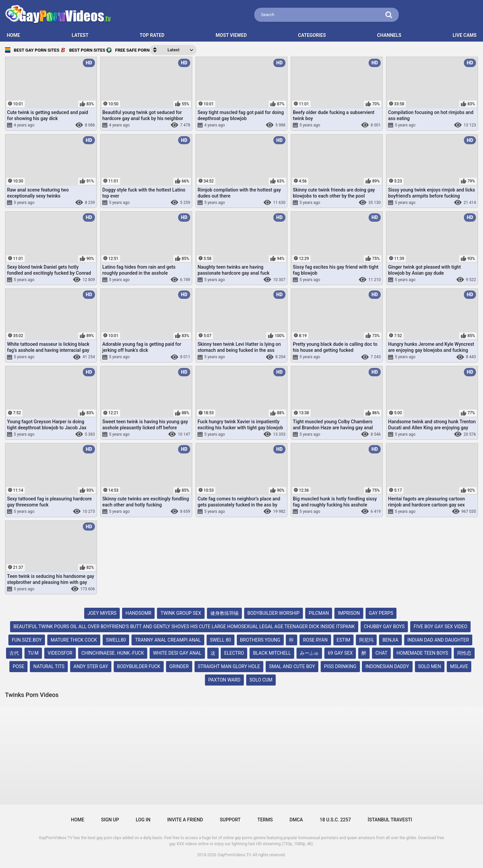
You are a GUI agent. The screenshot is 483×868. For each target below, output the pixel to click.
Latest (80, 35)
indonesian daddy (387, 666)
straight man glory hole (229, 666)
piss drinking (340, 666)
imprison (349, 613)
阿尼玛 (366, 640)
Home (78, 820)
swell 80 (221, 640)
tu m (33, 653)
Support (230, 820)
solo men (430, 666)
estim (344, 640)
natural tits (49, 666)
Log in (143, 820)
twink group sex (181, 613)
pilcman (319, 613)
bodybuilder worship (274, 613)
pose (19, 666)
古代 (14, 653)
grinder (179, 666)
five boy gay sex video (440, 627)
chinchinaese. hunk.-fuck (113, 653)
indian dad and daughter (438, 640)
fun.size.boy (27, 640)
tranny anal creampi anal (168, 640)
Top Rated (152, 35)
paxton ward (224, 680)
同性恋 (464, 653)
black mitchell (272, 653)
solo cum (261, 680)
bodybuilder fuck (139, 666)
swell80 (116, 640)
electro (234, 653)
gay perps (381, 613)
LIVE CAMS (465, 35)
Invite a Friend (185, 820)
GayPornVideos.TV (234, 855)
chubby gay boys (384, 627)
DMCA (296, 820)
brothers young (260, 640)
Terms (265, 820)
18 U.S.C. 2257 (335, 820)
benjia (390, 640)
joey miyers (102, 613)
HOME (13, 35)
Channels (389, 35)
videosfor (60, 653)
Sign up (110, 820)
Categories (312, 35)
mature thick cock (74, 640)
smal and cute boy (292, 666)
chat (381, 653)
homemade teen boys (422, 653)
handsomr (138, 613)
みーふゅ (309, 653)
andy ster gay (91, 666)
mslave (459, 666)
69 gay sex (340, 653)
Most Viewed (231, 35)
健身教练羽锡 (224, 613)
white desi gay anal (177, 653)
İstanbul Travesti (390, 820)
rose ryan (315, 640)
